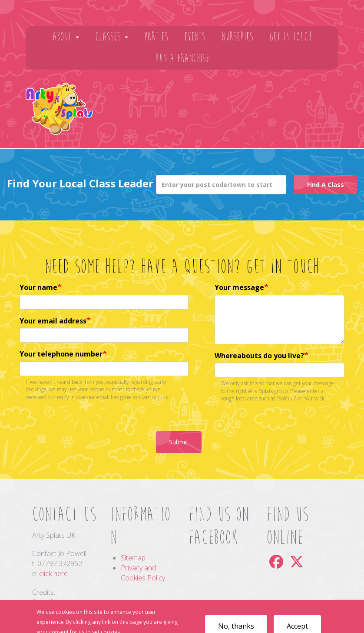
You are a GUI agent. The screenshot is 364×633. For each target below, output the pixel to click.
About (66, 37)
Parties (156, 37)
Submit (179, 442)
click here (53, 573)
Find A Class (326, 185)
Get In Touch (290, 37)
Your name (38, 287)
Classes (112, 37)
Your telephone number (61, 354)
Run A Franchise (182, 58)
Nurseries (237, 37)
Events (195, 37)
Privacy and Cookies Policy (143, 573)
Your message (239, 287)
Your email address (53, 321)
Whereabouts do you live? (259, 356)
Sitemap (133, 558)
